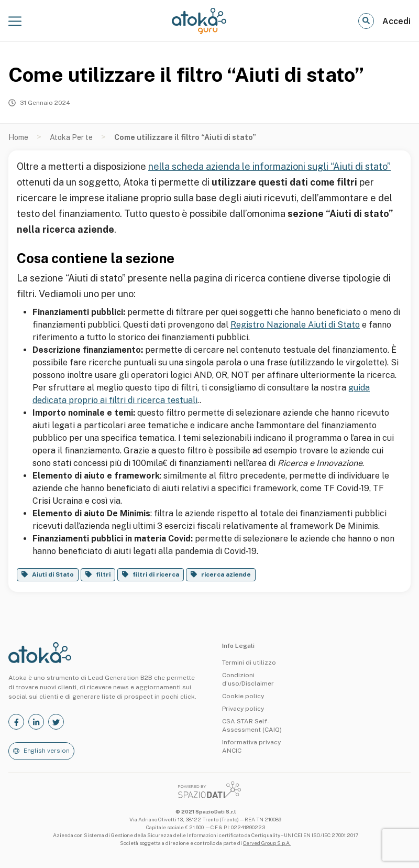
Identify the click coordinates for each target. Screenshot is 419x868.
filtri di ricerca (156, 574)
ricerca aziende (226, 574)
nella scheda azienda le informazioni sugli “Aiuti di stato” (269, 166)
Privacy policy (243, 709)
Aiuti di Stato (53, 574)
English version (47, 751)
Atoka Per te (71, 137)
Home (18, 137)
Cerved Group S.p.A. (267, 843)
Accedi (396, 21)
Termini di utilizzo (249, 663)
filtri (103, 574)
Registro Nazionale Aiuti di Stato (295, 325)
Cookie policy (243, 696)
